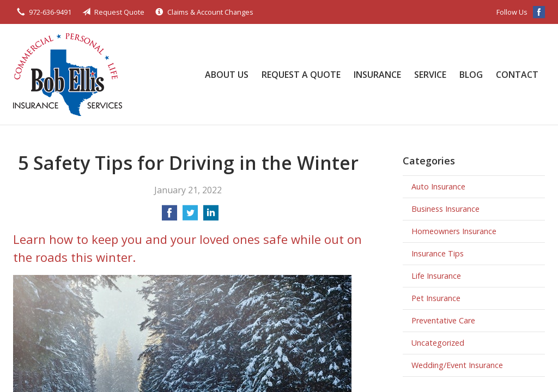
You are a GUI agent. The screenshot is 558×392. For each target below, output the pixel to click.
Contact (517, 75)
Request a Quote (301, 75)
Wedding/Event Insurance (457, 365)
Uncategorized (438, 343)
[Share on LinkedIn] (211, 216)
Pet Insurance (436, 298)
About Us (227, 75)
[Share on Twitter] (190, 216)
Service (430, 75)
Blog (471, 75)
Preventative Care (443, 320)
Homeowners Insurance (454, 231)
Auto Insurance (438, 186)
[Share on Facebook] (169, 216)
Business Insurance (445, 209)
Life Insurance (436, 276)
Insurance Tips (438, 253)
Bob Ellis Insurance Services (68, 74)
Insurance (377, 75)
